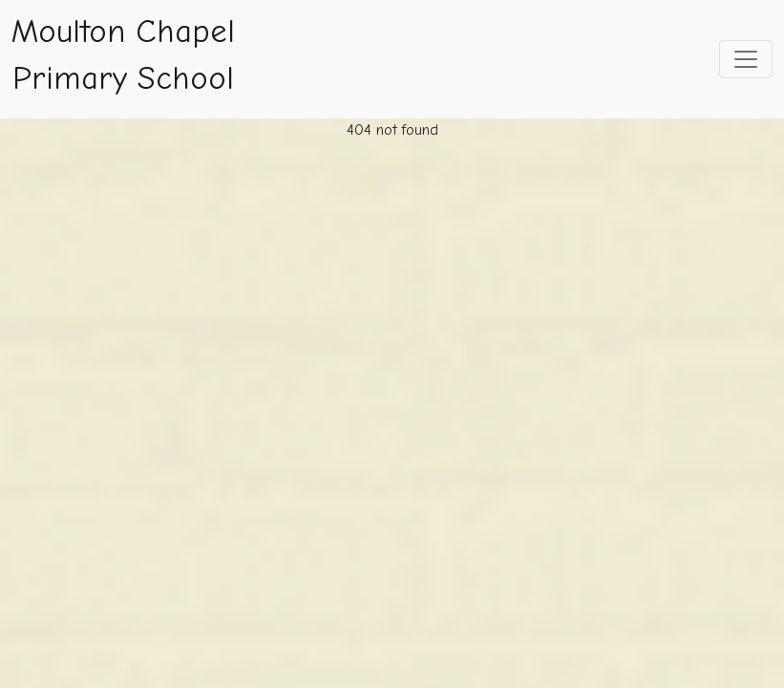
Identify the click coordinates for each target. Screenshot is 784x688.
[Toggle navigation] (746, 59)
